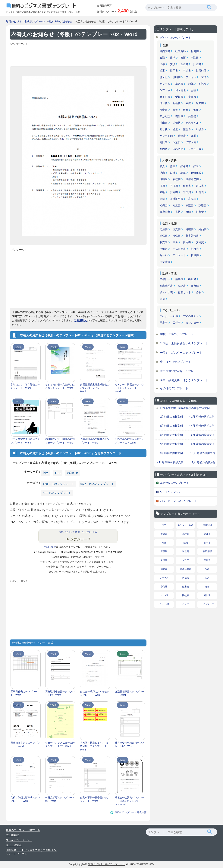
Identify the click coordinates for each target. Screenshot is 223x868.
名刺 (162, 199)
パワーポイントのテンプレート (178, 501)
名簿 (162, 299)
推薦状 (200, 212)
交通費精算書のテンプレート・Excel (130, 693)
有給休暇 (196, 173)
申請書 (187, 71)
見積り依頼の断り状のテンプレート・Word (25, 799)
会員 (199, 292)
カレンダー (192, 323)
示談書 (190, 205)
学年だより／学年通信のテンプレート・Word (25, 386)
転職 (173, 173)
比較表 (182, 136)
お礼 (191, 84)
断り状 (164, 129)
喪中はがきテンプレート (176, 362)
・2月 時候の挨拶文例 (201, 417)
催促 (196, 110)
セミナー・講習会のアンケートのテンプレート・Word (130, 388)
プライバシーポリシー (19, 840)
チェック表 (166, 292)
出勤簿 (192, 279)
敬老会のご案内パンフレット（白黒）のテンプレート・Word (130, 801)
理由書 (164, 123)
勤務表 (200, 192)
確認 (188, 103)
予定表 (164, 323)
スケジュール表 (169, 316)
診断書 (203, 205)
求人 (162, 166)
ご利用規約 (80, 320)
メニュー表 (195, 149)
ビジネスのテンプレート (176, 38)
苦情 (204, 77)
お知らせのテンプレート (58, 484)
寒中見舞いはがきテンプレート (180, 371)
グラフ (186, 560)
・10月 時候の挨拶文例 (201, 453)
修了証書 (165, 97)
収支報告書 (192, 236)
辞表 (196, 166)
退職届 (164, 179)
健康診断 (165, 212)
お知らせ (67, 21)
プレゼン (191, 77)
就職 (183, 173)
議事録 (179, 279)
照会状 (177, 103)
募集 (173, 166)
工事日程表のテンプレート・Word (24, 693)
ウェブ (186, 604)
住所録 (195, 286)
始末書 (200, 186)
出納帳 (164, 249)
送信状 (177, 123)
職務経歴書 (192, 179)
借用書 (187, 242)
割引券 (195, 249)
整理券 (187, 129)
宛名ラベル (192, 123)
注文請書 (165, 262)
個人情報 (181, 90)
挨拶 (183, 58)
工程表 (177, 323)
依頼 (173, 58)
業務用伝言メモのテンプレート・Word (25, 744)
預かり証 (165, 116)
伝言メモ (191, 142)
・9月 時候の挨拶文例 (170, 453)
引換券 (200, 129)
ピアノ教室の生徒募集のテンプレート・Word (25, 441)
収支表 (164, 242)
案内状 (164, 149)
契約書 (174, 192)
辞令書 (184, 166)
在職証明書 (177, 199)
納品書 (203, 229)
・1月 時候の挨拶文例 (170, 417)
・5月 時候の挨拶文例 (170, 435)
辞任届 (187, 192)
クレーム (165, 84)
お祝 (193, 90)
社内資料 (181, 51)
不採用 (174, 186)
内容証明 (207, 525)
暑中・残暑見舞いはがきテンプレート (184, 380)
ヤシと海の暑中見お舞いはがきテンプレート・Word (60, 386)
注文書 (177, 229)
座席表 (192, 199)
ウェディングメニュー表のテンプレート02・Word (60, 744)
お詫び (203, 84)
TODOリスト (191, 316)
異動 (162, 192)
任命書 (187, 186)
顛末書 (200, 103)
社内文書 (165, 51)
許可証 (164, 77)
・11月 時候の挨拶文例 (170, 462)
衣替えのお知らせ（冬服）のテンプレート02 (78, 532)
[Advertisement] (78, 55)
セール (164, 255)
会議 (162, 58)
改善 (175, 110)
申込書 (195, 58)
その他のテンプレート (174, 388)
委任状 (192, 97)
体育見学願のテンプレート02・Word (60, 799)
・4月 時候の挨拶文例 (201, 426)
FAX (207, 578)
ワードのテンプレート (57, 493)
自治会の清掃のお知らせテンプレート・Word (95, 693)
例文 (51, 21)
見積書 (190, 229)
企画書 (184, 64)
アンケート (179, 255)
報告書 (195, 51)
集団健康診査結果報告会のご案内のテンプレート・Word (95, 388)
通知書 (207, 534)
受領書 (179, 97)
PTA (58, 21)
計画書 (197, 64)
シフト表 (165, 90)
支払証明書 (179, 249)
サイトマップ (207, 604)
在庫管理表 (166, 286)
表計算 (179, 116)
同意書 (177, 205)
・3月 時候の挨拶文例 (170, 426)
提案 (162, 71)
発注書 (164, 229)
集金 (175, 242)
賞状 (178, 212)
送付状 (164, 103)
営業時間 (201, 71)
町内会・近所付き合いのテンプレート (184, 343)
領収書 (164, 236)
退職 (162, 173)
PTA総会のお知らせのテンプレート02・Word (129, 441)
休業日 (177, 142)
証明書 (177, 77)
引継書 (164, 110)
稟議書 (179, 84)
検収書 (177, 236)
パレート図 (166, 136)
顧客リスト (184, 292)
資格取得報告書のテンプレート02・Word (60, 693)
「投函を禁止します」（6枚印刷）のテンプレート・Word (95, 746)
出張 (162, 64)
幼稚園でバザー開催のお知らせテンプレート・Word (60, 441)
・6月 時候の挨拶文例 (201, 435)
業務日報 (165, 279)
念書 (207, 587)
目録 (188, 212)
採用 (162, 186)
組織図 (164, 205)
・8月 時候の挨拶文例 (201, 444)
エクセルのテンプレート (174, 483)
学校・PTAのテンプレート (97, 484)
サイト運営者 (14, 845)
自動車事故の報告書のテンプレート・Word (95, 799)
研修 (186, 110)
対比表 (164, 142)
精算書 (195, 255)
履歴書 (177, 179)
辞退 (175, 129)
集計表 (182, 286)
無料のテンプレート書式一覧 (131, 812)
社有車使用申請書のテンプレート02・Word (130, 744)
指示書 (174, 71)
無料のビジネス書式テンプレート (26, 21)
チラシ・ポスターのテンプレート (181, 352)
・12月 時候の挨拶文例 (201, 462)
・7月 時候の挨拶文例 (170, 444)
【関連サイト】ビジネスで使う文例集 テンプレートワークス (31, 852)
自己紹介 (178, 149)
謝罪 (193, 136)
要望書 (192, 116)
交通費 (200, 242)
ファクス (164, 578)
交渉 (173, 64)
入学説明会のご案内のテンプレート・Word (95, 441)
